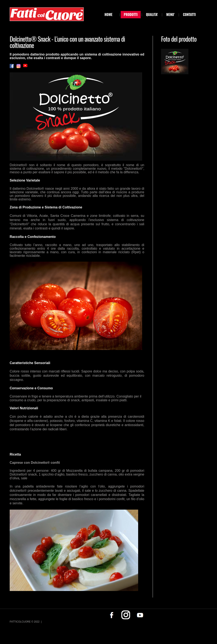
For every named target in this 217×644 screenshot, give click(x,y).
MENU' (170, 15)
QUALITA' (152, 15)
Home (108, 15)
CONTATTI (189, 15)
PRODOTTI (131, 15)
